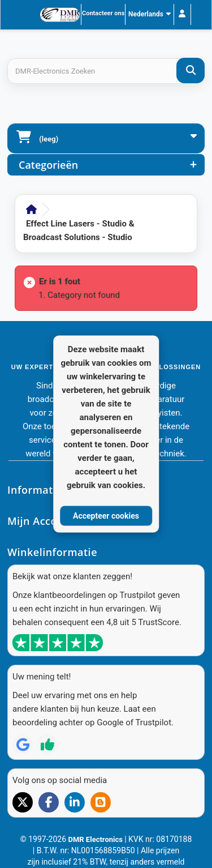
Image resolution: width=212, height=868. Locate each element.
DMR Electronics (96, 839)
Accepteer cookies (106, 515)
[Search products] (106, 71)
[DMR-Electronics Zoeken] (191, 70)
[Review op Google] (23, 745)
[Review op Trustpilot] (47, 745)
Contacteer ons (103, 13)
